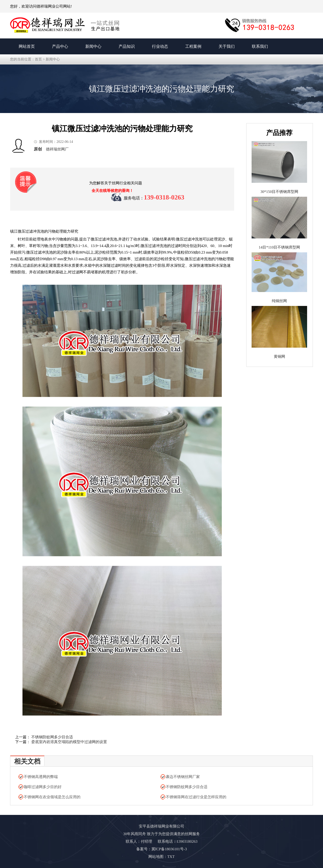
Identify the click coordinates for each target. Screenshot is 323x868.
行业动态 (160, 46)
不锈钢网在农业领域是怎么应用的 (52, 797)
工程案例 (193, 46)
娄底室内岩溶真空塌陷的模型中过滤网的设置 (69, 742)
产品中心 (60, 46)
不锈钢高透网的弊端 (41, 777)
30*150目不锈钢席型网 (279, 192)
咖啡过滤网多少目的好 (43, 787)
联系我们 (260, 46)
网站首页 (27, 46)
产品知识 (127, 46)
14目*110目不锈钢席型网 (279, 247)
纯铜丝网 (279, 301)
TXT (171, 857)
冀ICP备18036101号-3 (169, 849)
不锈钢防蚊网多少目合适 (52, 737)
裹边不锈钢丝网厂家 (183, 777)
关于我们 (227, 46)
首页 (38, 59)
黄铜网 (279, 357)
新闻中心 (93, 46)
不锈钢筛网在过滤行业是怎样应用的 (196, 797)
